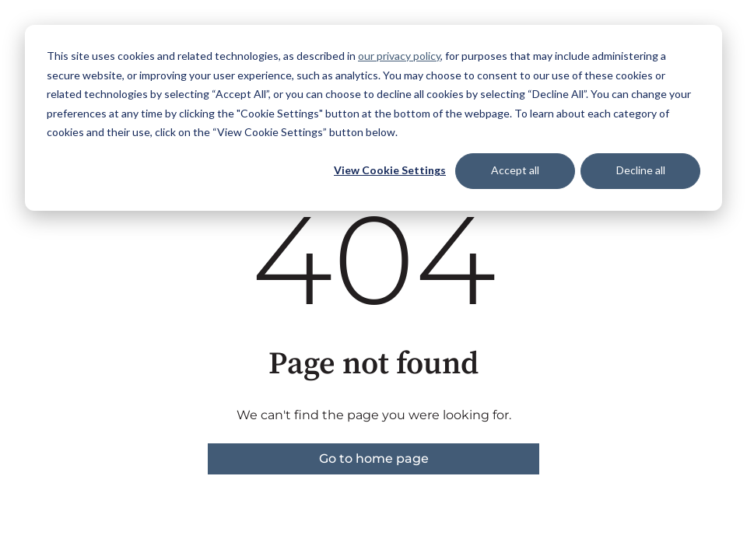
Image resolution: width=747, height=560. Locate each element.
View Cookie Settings (390, 170)
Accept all (515, 170)
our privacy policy (399, 56)
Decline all (641, 170)
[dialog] (373, 118)
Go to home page (374, 458)
